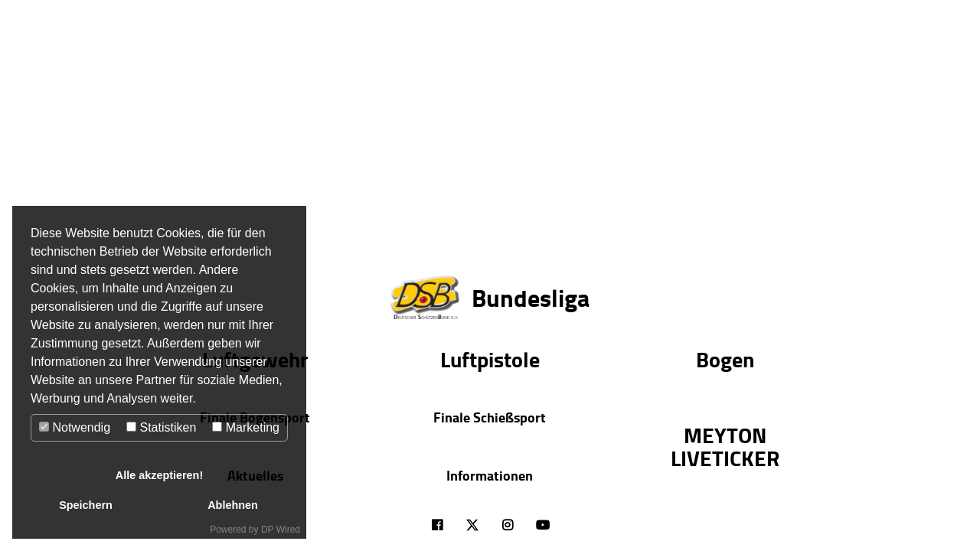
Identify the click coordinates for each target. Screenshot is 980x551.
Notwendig (75, 427)
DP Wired (281, 530)
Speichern (86, 505)
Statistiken (161, 427)
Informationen (490, 475)
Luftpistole (490, 359)
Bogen (725, 359)
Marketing (246, 427)
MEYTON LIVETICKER (725, 446)
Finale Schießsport (490, 417)
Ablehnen (233, 505)
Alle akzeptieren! (159, 475)
